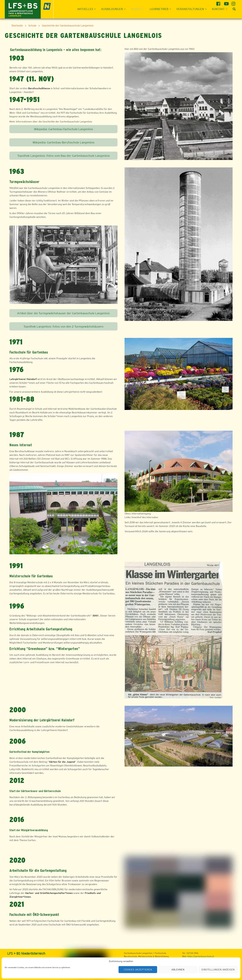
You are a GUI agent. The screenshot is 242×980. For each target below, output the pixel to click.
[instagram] (234, 3)
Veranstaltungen (192, 9)
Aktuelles (87, 9)
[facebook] (219, 3)
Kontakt (221, 9)
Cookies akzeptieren (138, 970)
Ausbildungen (114, 9)
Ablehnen (178, 970)
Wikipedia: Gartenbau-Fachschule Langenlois (63, 129)
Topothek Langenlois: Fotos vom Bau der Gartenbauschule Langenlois (64, 156)
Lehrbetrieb (161, 9)
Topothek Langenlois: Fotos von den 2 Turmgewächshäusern (63, 326)
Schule (139, 9)
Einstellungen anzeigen (218, 970)
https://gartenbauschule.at (201, 956)
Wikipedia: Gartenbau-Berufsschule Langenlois (64, 142)
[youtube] (226, 3)
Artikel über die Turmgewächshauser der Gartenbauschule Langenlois (63, 313)
